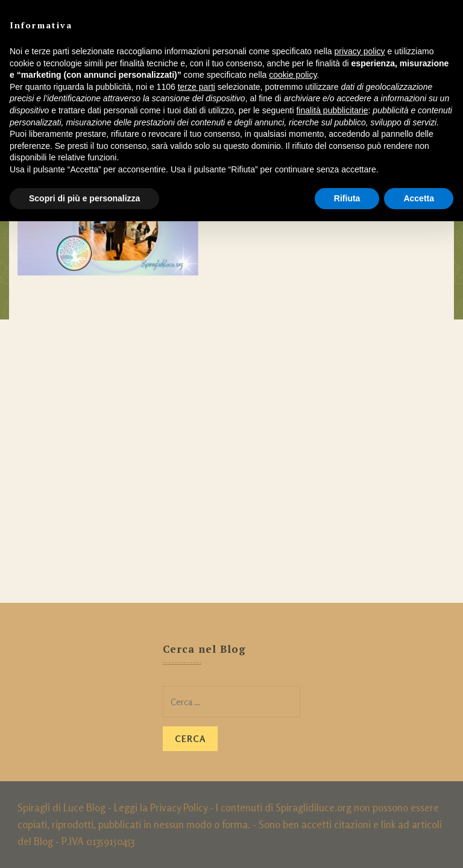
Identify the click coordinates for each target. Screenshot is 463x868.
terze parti (197, 87)
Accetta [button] (419, 198)
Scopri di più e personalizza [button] (84, 198)
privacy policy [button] (360, 51)
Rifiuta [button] (347, 198)
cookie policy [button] (293, 75)
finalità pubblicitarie (332, 110)
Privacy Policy (179, 807)
